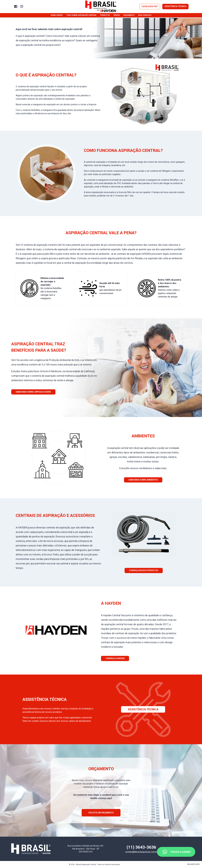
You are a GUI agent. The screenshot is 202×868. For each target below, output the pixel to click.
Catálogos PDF (150, 6)
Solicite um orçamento (101, 813)
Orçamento (129, 15)
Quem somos (57, 15)
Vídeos (117, 15)
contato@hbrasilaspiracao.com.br (141, 852)
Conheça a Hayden (115, 658)
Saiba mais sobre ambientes (143, 480)
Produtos (105, 15)
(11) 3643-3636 (141, 847)
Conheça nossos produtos (144, 570)
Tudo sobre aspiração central (82, 15)
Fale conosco (145, 15)
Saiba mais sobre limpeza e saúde (33, 392)
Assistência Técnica (175, 6)
